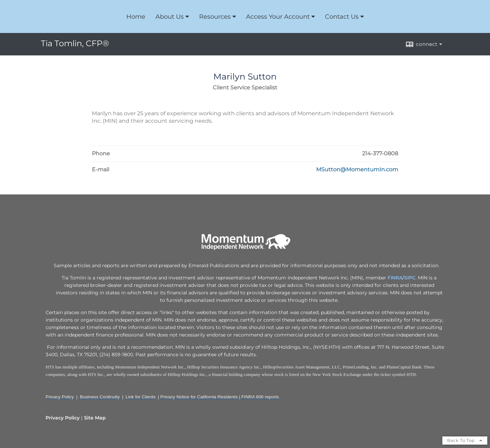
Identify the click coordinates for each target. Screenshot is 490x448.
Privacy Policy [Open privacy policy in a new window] (63, 418)
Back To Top (465, 440)
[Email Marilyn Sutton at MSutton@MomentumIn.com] (357, 170)
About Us (170, 17)
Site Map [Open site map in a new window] (95, 418)
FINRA (395, 278)
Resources (215, 17)
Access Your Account (278, 17)
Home (136, 17)
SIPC (410, 278)
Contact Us (342, 17)
